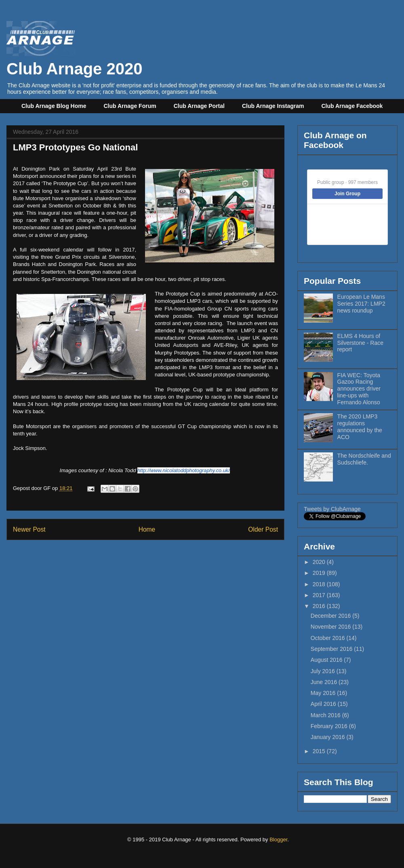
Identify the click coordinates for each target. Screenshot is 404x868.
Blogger (278, 839)
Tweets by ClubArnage (332, 509)
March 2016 (326, 715)
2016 (320, 606)
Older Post (263, 529)
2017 (320, 595)
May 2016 (324, 693)
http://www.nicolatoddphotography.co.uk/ (184, 470)
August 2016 (327, 660)
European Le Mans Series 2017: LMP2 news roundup (361, 304)
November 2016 (332, 627)
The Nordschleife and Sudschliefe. (364, 459)
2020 (320, 562)
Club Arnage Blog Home (54, 106)
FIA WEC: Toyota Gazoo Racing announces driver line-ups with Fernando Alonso (359, 389)
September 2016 (332, 649)
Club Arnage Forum (130, 106)
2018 (320, 584)
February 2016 (330, 726)
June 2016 (325, 682)
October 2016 (329, 638)
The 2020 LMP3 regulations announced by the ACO (360, 427)
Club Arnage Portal (199, 106)
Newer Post (29, 529)
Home (147, 529)
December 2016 (332, 616)
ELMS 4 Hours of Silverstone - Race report (360, 343)
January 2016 (329, 737)
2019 (320, 573)
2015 (320, 751)
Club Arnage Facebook (352, 106)
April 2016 (324, 704)
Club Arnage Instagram (273, 106)
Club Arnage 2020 (74, 60)
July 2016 (324, 671)
